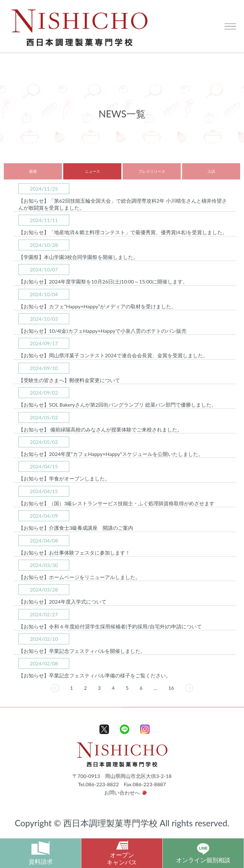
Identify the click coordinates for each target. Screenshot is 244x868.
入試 (211, 171)
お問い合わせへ (122, 792)
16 (171, 688)
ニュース (92, 171)
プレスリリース (152, 171)
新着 (33, 171)
